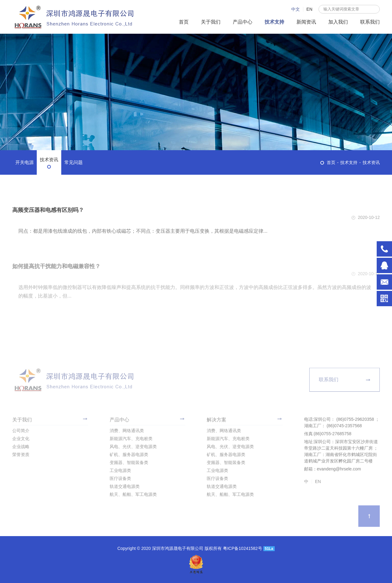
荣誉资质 (21, 456)
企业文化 (21, 440)
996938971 (384, 265)
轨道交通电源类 (125, 488)
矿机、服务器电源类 (129, 456)
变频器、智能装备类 (129, 464)
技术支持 (274, 22)
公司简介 (21, 432)
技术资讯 (49, 160)
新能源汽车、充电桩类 (131, 440)
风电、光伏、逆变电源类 (133, 448)
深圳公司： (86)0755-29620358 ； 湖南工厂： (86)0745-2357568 (384, 249)
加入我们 (338, 22)
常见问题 (73, 162)
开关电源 (24, 162)
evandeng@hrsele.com (384, 282)
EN (309, 9)
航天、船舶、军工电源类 (133, 496)
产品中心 (243, 22)
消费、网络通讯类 (127, 432)
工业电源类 (120, 472)
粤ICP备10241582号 (243, 548)
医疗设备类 (120, 480)
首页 (184, 22)
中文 (296, 9)
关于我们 (211, 22)
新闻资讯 (306, 22)
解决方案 (217, 421)
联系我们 (370, 22)
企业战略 (21, 448)
